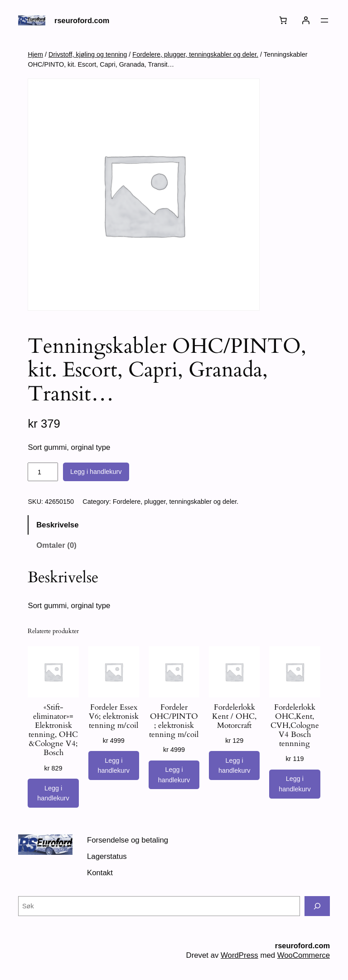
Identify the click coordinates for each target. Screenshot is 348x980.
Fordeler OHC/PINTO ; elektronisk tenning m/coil (174, 721)
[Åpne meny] (324, 20)
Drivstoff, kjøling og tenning (88, 54)
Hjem (35, 54)
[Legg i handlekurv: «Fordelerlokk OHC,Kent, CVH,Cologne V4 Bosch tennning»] (295, 784)
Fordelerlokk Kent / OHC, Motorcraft (234, 717)
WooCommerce (304, 955)
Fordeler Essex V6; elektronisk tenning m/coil (114, 717)
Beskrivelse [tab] (57, 525)
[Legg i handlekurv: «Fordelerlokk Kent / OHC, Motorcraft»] (234, 765)
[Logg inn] (306, 20)
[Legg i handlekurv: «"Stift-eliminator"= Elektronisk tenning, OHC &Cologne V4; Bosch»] (53, 793)
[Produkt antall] (43, 472)
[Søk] (317, 906)
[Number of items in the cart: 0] (283, 20)
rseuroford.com (82, 20)
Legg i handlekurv (96, 472)
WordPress (239, 955)
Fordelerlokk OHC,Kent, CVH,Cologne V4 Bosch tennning (295, 726)
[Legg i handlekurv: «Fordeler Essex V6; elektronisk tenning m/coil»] (114, 765)
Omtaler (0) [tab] (56, 545)
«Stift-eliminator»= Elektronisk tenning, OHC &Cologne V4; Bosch (53, 730)
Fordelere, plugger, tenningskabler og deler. (195, 54)
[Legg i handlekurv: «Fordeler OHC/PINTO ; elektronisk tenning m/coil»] (174, 775)
